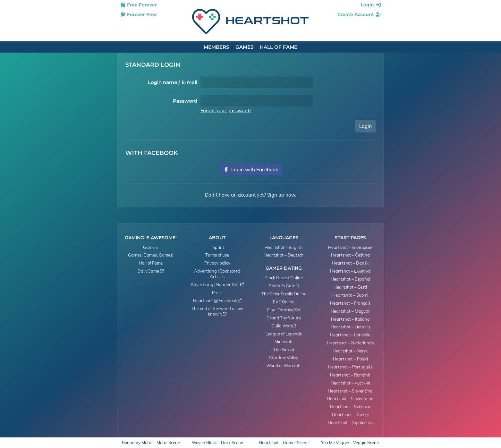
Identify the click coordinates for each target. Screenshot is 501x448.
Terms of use (217, 255)
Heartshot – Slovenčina (350, 391)
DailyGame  (151, 271)
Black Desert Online (284, 278)
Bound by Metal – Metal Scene (151, 443)
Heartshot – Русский (350, 383)
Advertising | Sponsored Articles (217, 274)
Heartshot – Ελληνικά (350, 271)
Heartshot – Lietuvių (350, 327)
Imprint (217, 247)
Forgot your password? (226, 110)
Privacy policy (217, 263)
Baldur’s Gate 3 (284, 286)
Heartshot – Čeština (350, 255)
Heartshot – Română (350, 375)
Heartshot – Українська (350, 423)
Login (371, 5)
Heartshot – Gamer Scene (284, 443)
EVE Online (284, 302)
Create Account (359, 14)
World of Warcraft (284, 366)
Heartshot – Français (350, 303)
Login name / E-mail (173, 82)
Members (216, 47)
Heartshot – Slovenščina (350, 399)
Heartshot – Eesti (350, 287)
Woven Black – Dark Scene (217, 443)
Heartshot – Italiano (350, 319)
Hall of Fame (279, 47)
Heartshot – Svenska (350, 407)
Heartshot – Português (350, 367)
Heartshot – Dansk (350, 263)
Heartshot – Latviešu (350, 335)
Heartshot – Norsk (350, 351)
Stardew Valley (284, 358)
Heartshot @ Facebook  (217, 300)
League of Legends (284, 334)
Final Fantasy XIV (284, 310)
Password (185, 101)
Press (217, 292)
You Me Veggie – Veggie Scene (350, 443)
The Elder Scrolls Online (284, 294)
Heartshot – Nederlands (350, 343)
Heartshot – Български (350, 247)
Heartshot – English (284, 247)
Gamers (151, 247)
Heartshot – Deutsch (284, 255)
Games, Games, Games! (151, 255)
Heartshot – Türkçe (350, 415)
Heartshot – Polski (350, 359)
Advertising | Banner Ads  (217, 284)
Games (244, 47)
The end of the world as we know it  (217, 311)
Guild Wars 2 (284, 326)
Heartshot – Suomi (350, 295)
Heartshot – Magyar (350, 311)
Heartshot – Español (350, 279)
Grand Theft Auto (284, 318)
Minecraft (284, 342)
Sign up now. (282, 195)
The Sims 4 (284, 350)
